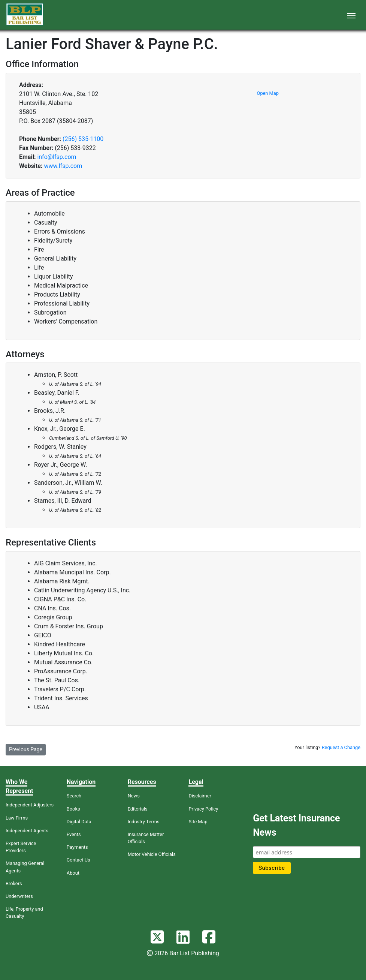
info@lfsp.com (57, 157)
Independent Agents (27, 831)
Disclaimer (200, 796)
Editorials (138, 809)
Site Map (198, 822)
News (134, 796)
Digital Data (79, 822)
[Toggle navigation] (351, 15)
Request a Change (341, 747)
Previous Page (26, 749)
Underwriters (19, 896)
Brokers (14, 883)
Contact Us (78, 860)
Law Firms (17, 818)
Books (73, 809)
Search (74, 796)
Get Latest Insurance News (296, 825)
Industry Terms (144, 822)
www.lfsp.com (63, 166)
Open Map (268, 93)
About (73, 873)
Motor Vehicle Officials (152, 854)
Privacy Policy (203, 809)
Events (74, 834)
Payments (77, 847)
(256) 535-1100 (83, 139)
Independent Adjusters (30, 805)
